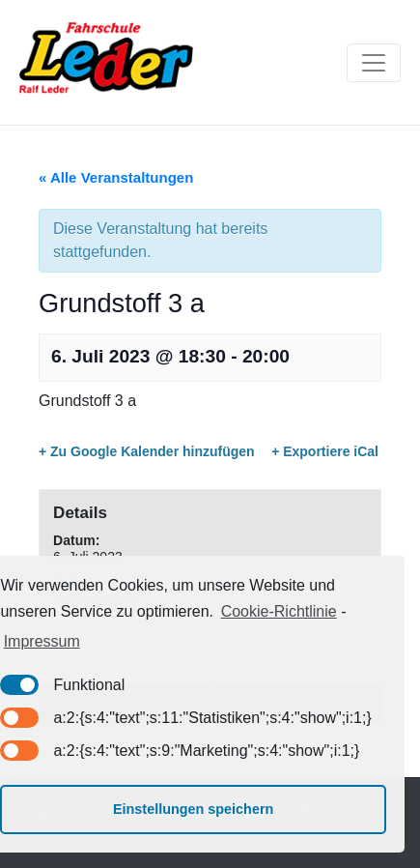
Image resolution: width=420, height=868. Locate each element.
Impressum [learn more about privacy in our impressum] (42, 641)
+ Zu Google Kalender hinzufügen (147, 451)
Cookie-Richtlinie (279, 611)
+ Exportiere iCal (325, 451)
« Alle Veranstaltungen (116, 177)
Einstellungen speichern (193, 809)
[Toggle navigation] (374, 63)
